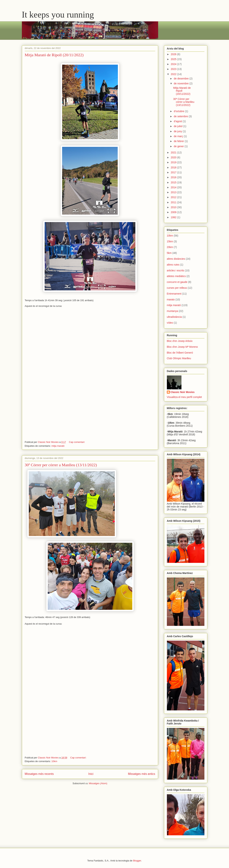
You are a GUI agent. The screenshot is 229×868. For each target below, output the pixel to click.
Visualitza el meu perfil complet (184, 397)
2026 (174, 54)
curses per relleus (177, 288)
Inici (91, 774)
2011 (174, 202)
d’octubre (179, 111)
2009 (174, 212)
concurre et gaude (177, 282)
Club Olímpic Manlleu (179, 358)
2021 (174, 152)
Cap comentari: (77, 442)
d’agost (178, 121)
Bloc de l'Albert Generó (180, 353)
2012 (174, 197)
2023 (174, 69)
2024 (174, 64)
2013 (174, 192)
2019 (174, 162)
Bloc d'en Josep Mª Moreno (182, 347)
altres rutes (173, 265)
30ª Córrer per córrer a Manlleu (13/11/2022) (61, 465)
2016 (174, 177)
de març (179, 136)
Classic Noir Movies (183, 392)
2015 (174, 182)
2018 (174, 167)
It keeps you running (58, 15)
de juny (178, 131)
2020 (174, 157)
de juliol (178, 126)
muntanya (172, 311)
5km (169, 253)
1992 (174, 217)
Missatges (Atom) (98, 783)
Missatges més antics (141, 774)
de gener (179, 146)
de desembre (182, 79)
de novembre (182, 83)
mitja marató (58, 446)
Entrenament (174, 294)
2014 (174, 187)
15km (170, 241)
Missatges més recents (39, 774)
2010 (174, 207)
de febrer (179, 141)
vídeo (170, 323)
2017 (174, 172)
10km (54, 761)
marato (171, 299)
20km (170, 247)
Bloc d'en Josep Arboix (180, 341)
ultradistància (174, 317)
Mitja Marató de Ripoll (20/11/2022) (54, 55)
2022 (174, 74)
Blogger (137, 861)
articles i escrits (176, 270)
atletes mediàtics (176, 276)
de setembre (181, 116)
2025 (174, 59)
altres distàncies (176, 259)
